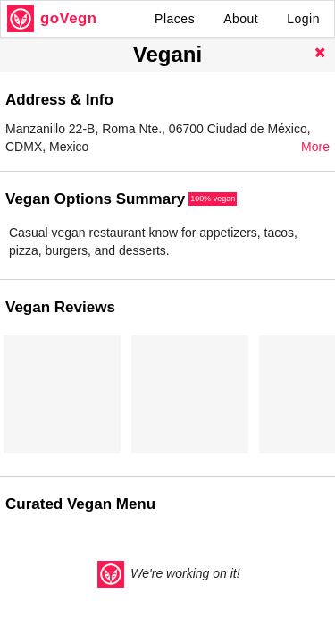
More (315, 147)
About (241, 19)
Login (303, 19)
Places (175, 19)
